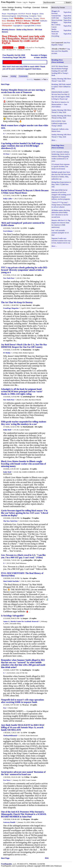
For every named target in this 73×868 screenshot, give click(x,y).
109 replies (38, 560)
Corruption (33, 16)
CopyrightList (18, 26)
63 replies (33, 578)
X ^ (5, 98)
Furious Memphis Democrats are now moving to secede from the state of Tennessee (23, 91)
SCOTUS (22, 14)
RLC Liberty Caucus (56, 26)
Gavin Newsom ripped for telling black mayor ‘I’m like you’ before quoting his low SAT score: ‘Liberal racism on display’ (24, 513)
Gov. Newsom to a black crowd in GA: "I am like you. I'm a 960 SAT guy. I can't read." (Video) (23, 556)
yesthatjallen (28, 560)
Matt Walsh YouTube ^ (12, 581)
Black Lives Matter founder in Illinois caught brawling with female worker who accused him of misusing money (23, 464)
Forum (19, 2)
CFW (25, 228)
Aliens (41, 14)
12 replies (36, 151)
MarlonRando (28, 275)
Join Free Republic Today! (61, 44)
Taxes (39, 16)
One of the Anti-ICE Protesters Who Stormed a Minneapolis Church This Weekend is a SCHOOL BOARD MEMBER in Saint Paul (24, 814)
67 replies (38, 131)
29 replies (40, 397)
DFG (25, 95)
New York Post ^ (9, 278)
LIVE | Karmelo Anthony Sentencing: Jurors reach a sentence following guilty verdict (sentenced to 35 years (61, 156)
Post (70, 12)
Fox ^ (5, 708)
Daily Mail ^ (8, 430)
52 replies (36, 670)
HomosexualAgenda (9, 16)
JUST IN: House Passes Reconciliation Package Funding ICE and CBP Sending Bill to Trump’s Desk (60, 71)
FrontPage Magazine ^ (12, 308)
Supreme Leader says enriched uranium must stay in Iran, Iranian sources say (61, 241)
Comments (23, 76)
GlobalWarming (22, 16)
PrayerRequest (12, 14)
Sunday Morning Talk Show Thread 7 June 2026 (61, 80)
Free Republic (8, 2)
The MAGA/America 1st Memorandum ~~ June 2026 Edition (60, 104)
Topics (66, 12)
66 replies (31, 95)
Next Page (5, 84)
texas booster (27, 305)
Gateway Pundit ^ (10, 822)
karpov (25, 618)
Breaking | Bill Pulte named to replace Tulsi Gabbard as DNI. (61, 87)
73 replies (35, 518)
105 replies (39, 427)
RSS (47, 858)
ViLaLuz (25, 705)
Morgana (26, 819)
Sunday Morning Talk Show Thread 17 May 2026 (61, 136)
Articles (5, 76)
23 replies (34, 705)
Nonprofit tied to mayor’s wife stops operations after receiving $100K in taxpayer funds (22, 701)
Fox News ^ (8, 780)
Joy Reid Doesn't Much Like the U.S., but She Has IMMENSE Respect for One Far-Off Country (24, 346)
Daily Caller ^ (8, 199)
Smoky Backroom (55, 30)
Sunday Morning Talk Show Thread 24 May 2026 (61, 117)
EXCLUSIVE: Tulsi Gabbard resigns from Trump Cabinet (59, 123)
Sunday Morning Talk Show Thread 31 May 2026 (61, 111)
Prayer (4, 14)
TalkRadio (44, 21)
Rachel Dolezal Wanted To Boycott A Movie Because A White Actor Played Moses (25, 192)
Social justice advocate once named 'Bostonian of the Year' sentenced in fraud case (23, 773)
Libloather (28, 151)
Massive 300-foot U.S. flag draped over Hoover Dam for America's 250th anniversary (61, 224)
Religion (55, 22)
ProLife (28, 14)
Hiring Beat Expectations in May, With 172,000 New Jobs (61, 184)
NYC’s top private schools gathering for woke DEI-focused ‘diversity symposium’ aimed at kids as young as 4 (24, 270)
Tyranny (36, 18)
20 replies (36, 305)
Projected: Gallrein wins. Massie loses (60, 130)
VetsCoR (55, 34)
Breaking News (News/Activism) (58, 61)
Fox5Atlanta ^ (9, 231)
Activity (13, 76)
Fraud (11, 18)
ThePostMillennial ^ (11, 735)
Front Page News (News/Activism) (58, 147)
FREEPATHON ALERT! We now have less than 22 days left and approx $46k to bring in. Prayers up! (61, 95)
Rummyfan (27, 350)
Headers (37, 79)
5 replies (31, 228)
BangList (35, 14)
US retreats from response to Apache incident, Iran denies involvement (61, 167)
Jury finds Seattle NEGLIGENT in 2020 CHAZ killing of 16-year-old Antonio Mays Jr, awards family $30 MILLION (23, 727)
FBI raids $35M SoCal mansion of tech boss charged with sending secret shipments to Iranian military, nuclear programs (61, 195)
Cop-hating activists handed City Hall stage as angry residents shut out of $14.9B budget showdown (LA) (22, 146)
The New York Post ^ (11, 521)
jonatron (25, 469)
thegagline (27, 518)
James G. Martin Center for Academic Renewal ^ (21, 621)
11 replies (36, 350)
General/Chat (56, 16)
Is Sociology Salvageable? (13, 616)
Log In (25, 2)
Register (32, 2)
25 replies (33, 469)
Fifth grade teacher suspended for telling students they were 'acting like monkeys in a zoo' (24, 423)
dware (25, 196)
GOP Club (55, 18)
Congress (5, 18)
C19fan (27, 777)
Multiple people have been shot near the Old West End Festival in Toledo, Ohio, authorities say (61, 175)
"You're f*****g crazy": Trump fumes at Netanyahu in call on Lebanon (61, 205)
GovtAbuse (28, 18)
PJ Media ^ (7, 353)
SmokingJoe (28, 131)
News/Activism (57, 20)
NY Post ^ (7, 154)
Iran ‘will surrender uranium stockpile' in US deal (60, 233)
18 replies (38, 275)
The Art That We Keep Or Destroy (17, 302)
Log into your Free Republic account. (61, 51)
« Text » (45, 79)
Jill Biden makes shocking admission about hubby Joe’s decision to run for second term (61, 214)
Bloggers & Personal (56, 12)
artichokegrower (29, 397)
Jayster (25, 578)
